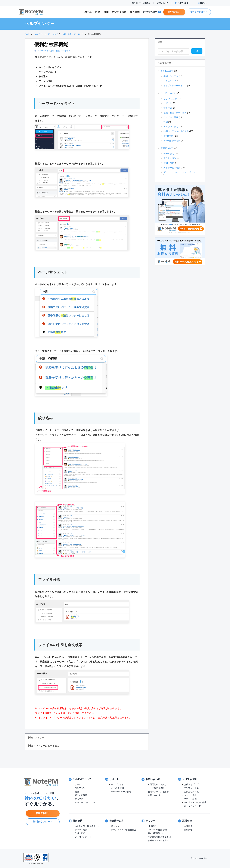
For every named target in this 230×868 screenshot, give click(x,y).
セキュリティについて (85, 802)
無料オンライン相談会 (141, 3)
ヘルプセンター (183, 3)
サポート (168, 103)
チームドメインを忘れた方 (124, 830)
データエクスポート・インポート (179, 172)
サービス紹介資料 (156, 788)
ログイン (202, 3)
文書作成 (168, 108)
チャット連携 (81, 830)
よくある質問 (167, 71)
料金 (98, 12)
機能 (106, 12)
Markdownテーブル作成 (195, 802)
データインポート (83, 837)
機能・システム (171, 76)
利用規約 (152, 826)
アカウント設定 (171, 127)
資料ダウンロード (199, 12)
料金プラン (80, 788)
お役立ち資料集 (191, 792)
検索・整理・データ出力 (60, 51)
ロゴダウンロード (192, 806)
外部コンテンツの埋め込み (176, 131)
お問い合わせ (163, 3)
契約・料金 (169, 163)
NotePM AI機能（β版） (158, 830)
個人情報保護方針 (156, 833)
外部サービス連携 (172, 168)
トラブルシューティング (175, 86)
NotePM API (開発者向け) (87, 826)
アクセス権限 (170, 158)
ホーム (88, 12)
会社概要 (188, 826)
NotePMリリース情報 (121, 792)
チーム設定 (169, 154)
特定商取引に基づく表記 (159, 837)
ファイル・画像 (171, 117)
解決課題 (119, 12)
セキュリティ (170, 81)
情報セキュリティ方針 (158, 840)
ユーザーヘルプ (44, 51)
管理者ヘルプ (167, 148)
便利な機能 (169, 136)
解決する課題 (81, 795)
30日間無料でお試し (157, 784)
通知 (166, 122)
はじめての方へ (171, 99)
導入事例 (135, 12)
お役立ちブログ (191, 784)
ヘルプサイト (117, 784)
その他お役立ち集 (172, 140)
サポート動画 (190, 799)
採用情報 (188, 830)
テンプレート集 (191, 788)
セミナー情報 (190, 795)
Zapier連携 (80, 833)
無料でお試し (174, 12)
